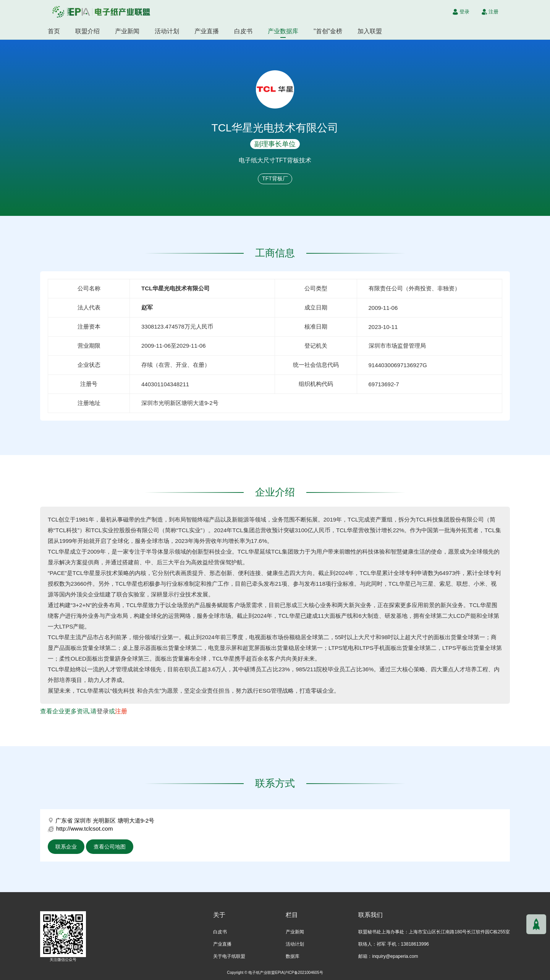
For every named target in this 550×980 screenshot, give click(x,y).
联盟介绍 (87, 31)
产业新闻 (127, 31)
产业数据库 (283, 31)
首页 (54, 31)
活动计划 (167, 31)
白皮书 (243, 31)
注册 (121, 711)
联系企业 (66, 847)
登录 (103, 711)
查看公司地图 (110, 847)
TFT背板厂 (275, 178)
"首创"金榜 (328, 31)
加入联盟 (370, 31)
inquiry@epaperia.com (395, 956)
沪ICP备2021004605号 (303, 973)
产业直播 (207, 31)
